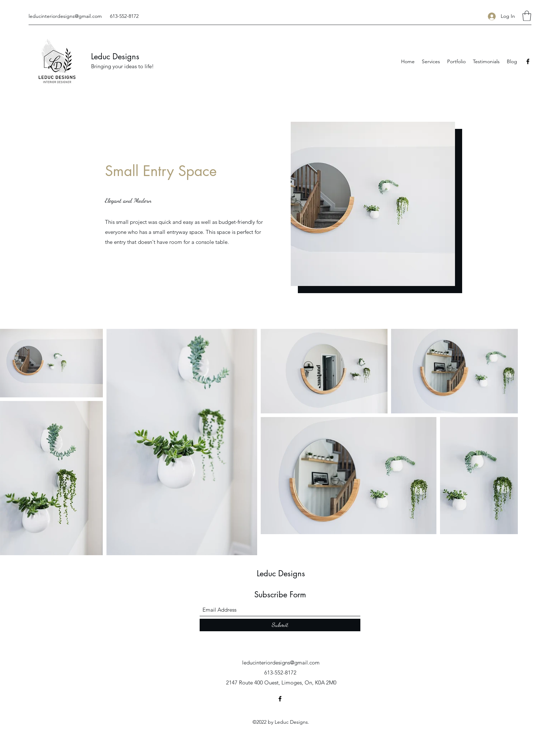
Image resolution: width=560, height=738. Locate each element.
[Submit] (280, 625)
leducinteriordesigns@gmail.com (65, 16)
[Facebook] (528, 61)
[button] (527, 16)
